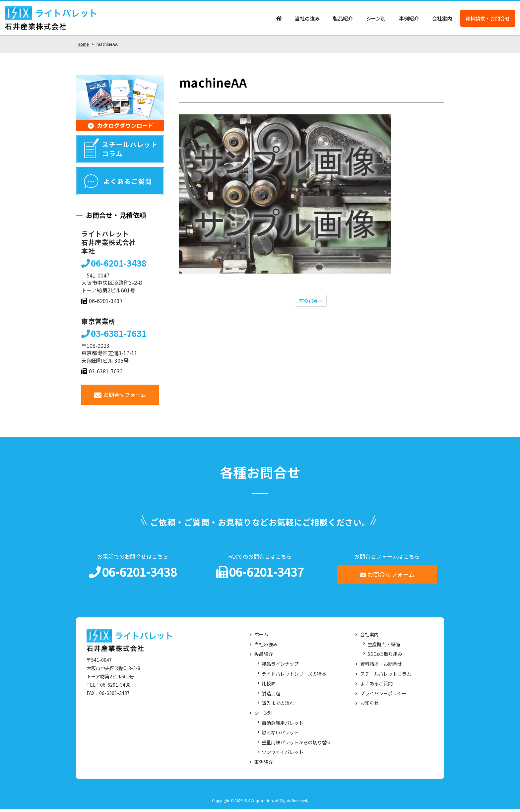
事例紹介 (409, 20)
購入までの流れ (278, 707)
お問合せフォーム (120, 398)
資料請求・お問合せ (488, 20)
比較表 (269, 687)
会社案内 (442, 20)
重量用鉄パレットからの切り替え (296, 746)
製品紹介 (343, 20)
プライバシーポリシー (383, 697)
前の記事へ (311, 305)
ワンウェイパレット (283, 756)
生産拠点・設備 (384, 648)
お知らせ (369, 707)
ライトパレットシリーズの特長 (294, 677)
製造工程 (271, 697)
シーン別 (376, 20)
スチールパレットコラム (386, 677)
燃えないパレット (280, 736)
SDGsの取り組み (385, 658)
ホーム (261, 638)
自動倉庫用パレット (283, 726)
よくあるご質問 (376, 687)
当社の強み (307, 20)
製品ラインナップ (280, 667)
